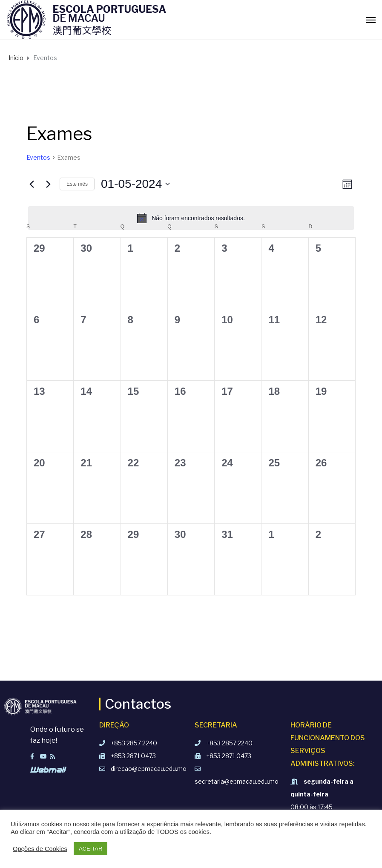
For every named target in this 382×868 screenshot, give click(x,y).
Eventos (38, 157)
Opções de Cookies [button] (40, 849)
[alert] (191, 218)
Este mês (77, 184)
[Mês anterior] (32, 184)
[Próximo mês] (48, 184)
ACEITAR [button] (90, 849)
